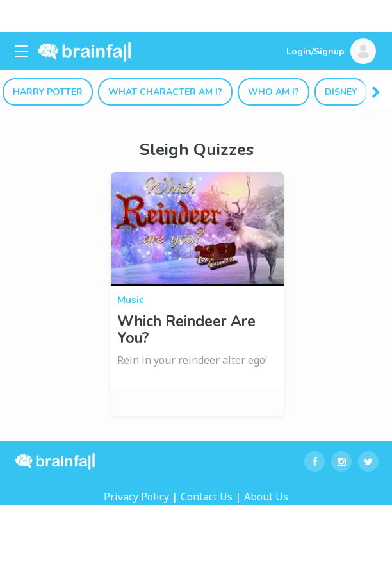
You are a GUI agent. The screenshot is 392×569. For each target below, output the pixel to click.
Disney (341, 92)
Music (130, 300)
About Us (266, 497)
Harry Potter (48, 92)
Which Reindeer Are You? (186, 330)
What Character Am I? (165, 92)
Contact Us (207, 497)
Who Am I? (274, 92)
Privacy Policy (136, 497)
